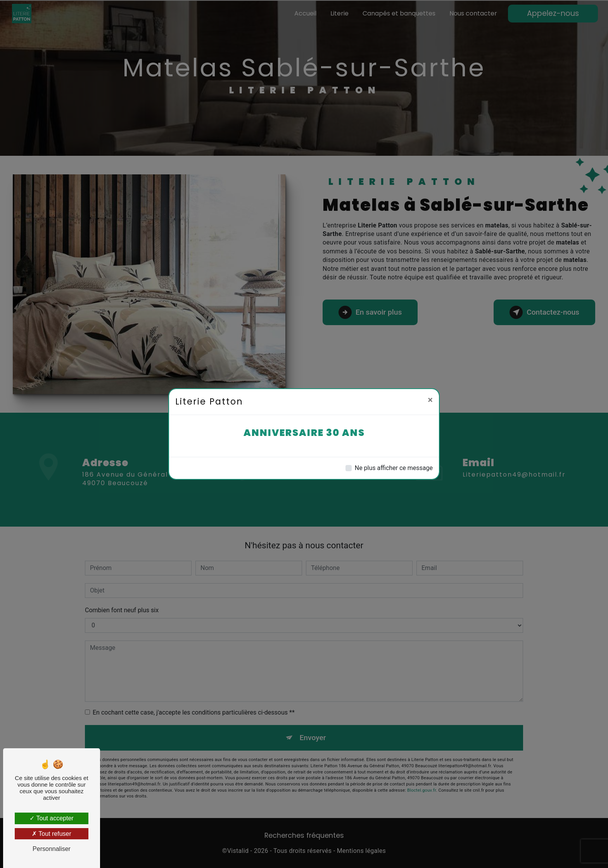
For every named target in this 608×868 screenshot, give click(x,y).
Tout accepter (51, 818)
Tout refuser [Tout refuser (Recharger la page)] (52, 834)
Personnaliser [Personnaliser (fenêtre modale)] (52, 849)
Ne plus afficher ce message (394, 468)
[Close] (430, 400)
